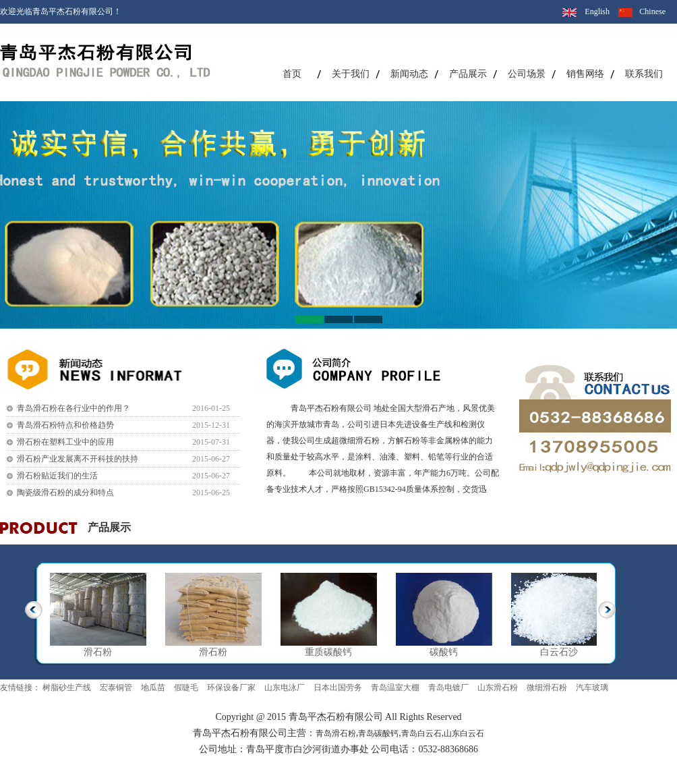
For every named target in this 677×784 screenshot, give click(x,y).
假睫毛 (186, 688)
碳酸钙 (444, 652)
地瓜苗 (153, 688)
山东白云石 (464, 733)
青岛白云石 (421, 733)
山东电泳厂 (285, 688)
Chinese (652, 11)
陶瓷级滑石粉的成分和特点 (65, 493)
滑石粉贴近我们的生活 (57, 476)
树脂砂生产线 (67, 688)
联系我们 (644, 74)
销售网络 (585, 74)
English (597, 11)
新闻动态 (409, 74)
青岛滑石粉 (336, 733)
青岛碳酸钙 (378, 733)
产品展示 (468, 74)
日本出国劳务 (338, 688)
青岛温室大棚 (395, 688)
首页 (292, 74)
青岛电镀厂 (448, 688)
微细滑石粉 (547, 688)
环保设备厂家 (231, 688)
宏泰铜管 (116, 688)
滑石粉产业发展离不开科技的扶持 (78, 459)
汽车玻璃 (592, 688)
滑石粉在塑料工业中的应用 (65, 442)
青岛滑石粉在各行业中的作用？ (73, 408)
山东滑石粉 (498, 688)
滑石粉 (98, 652)
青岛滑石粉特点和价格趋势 (65, 425)
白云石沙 (559, 652)
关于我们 (351, 74)
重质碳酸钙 (328, 652)
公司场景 (527, 74)
